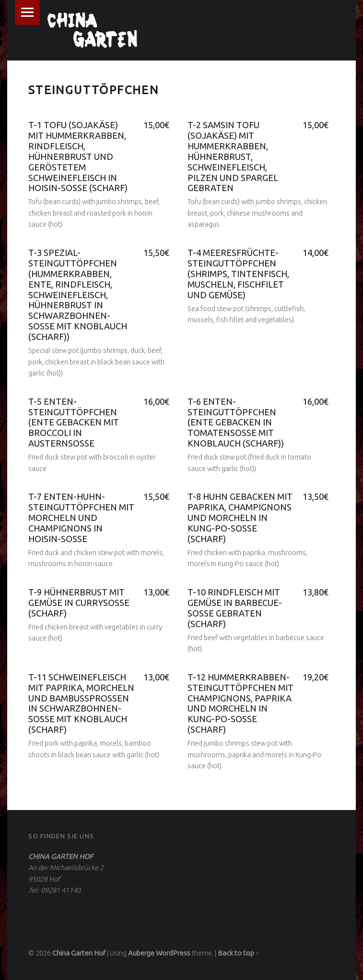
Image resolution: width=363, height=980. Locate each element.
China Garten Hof (79, 953)
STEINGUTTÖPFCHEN (94, 90)
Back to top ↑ (238, 953)
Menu (27, 12)
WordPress (173, 953)
